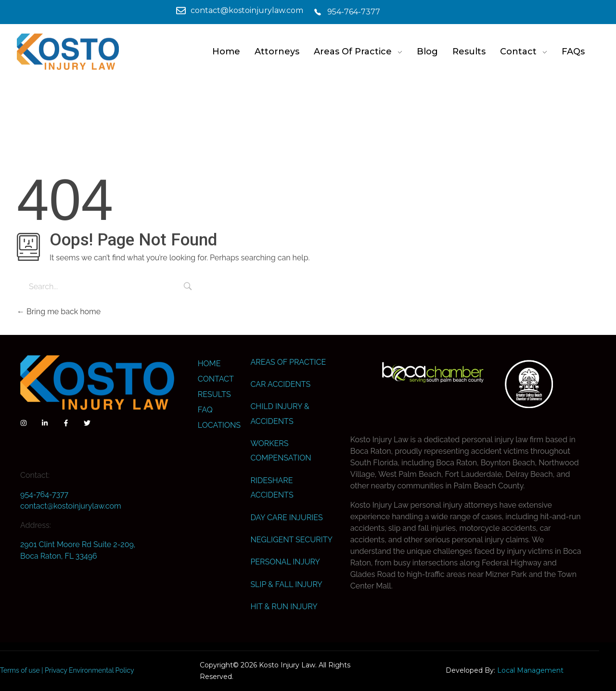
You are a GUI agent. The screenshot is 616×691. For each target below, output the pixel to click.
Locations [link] (219, 425)
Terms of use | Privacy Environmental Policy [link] (67, 670)
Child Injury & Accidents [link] (280, 414)
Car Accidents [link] (280, 384)
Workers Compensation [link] (281, 451)
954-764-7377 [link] (44, 494)
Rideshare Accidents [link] (272, 488)
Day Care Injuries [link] (286, 518)
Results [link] (214, 394)
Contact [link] (216, 379)
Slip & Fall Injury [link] (286, 584)
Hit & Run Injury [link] (284, 607)
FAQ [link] (205, 410)
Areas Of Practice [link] (288, 362)
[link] (168, 11)
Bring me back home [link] (59, 312)
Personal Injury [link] (285, 562)
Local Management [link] (530, 670)
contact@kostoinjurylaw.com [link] (71, 506)
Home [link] (209, 364)
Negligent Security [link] (291, 540)
